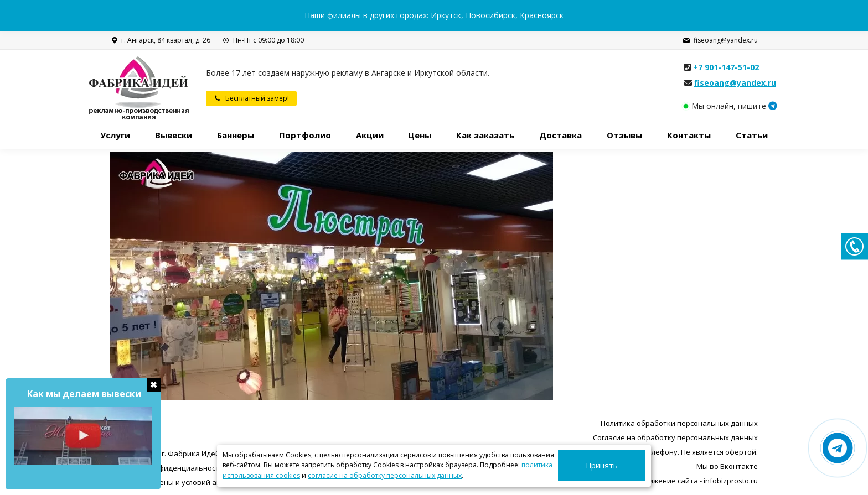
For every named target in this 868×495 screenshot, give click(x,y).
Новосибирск (490, 15)
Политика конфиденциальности (167, 468)
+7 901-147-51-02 (726, 67)
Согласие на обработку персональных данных (675, 437)
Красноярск (542, 15)
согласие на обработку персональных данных (385, 475)
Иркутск (446, 15)
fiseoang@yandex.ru (720, 40)
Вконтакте (739, 466)
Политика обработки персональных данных (679, 423)
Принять (614, 465)
